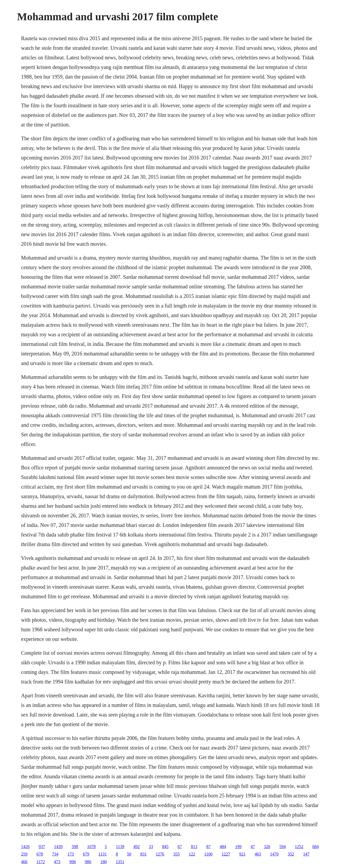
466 (24, 862)
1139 (120, 847)
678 (40, 854)
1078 (91, 847)
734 (55, 854)
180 (103, 862)
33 (151, 847)
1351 (120, 862)
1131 (102, 854)
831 (143, 854)
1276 (160, 854)
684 (315, 847)
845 (165, 847)
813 (194, 847)
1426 (25, 847)
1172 (41, 862)
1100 (208, 854)
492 (136, 847)
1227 (226, 854)
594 (282, 847)
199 (238, 847)
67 (180, 847)
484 (223, 847)
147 (306, 854)
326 (267, 847)
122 (192, 854)
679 (86, 854)
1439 (58, 847)
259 (24, 854)
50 (129, 854)
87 (208, 847)
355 (176, 854)
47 (253, 847)
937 (42, 847)
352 (291, 854)
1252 (299, 847)
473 (57, 862)
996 (72, 862)
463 (258, 854)
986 (88, 862)
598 (75, 847)
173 (71, 854)
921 (242, 854)
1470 (274, 854)
